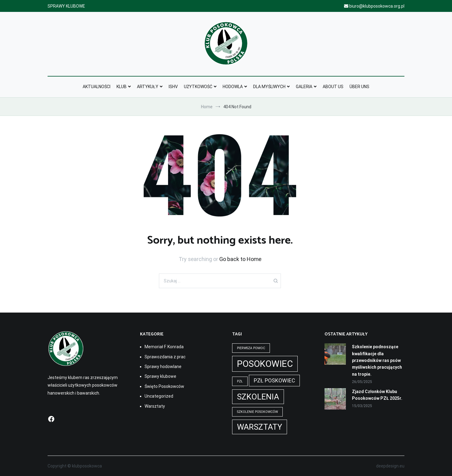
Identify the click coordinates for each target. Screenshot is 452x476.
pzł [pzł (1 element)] (240, 381)
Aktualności (97, 87)
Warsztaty (155, 406)
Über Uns (359, 87)
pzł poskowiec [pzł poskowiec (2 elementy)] (274, 381)
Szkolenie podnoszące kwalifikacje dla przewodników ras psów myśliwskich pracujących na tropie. (377, 360)
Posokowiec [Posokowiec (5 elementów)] (265, 364)
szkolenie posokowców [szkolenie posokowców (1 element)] (257, 412)
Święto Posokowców (164, 386)
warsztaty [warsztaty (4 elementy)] (260, 427)
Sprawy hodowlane (163, 367)
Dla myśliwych (269, 87)
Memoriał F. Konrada (164, 347)
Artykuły (148, 87)
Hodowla (233, 87)
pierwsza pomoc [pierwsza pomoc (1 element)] (251, 348)
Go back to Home (240, 259)
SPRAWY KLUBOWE (66, 6)
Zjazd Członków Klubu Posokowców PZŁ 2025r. (377, 395)
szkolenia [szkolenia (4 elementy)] (258, 397)
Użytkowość (198, 87)
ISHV (173, 87)
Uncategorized (159, 396)
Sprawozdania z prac (165, 357)
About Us (333, 87)
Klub (122, 87)
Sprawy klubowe (160, 376)
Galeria (304, 87)
